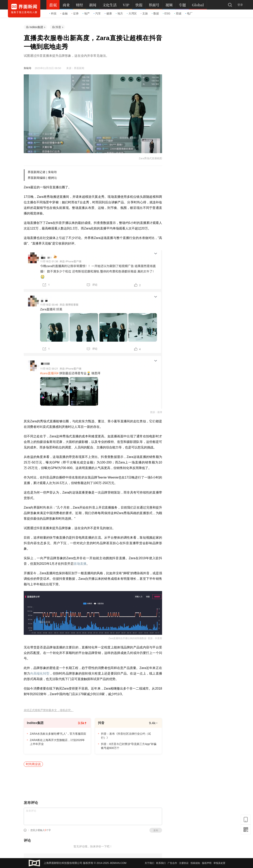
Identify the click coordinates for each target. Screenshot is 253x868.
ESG (167, 13)
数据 (155, 13)
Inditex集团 (36, 27)
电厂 (189, 13)
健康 (108, 13)
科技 (53, 13)
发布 (156, 830)
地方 (119, 13)
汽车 (97, 13)
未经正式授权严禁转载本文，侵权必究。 (49, 710)
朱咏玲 (28, 68)
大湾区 (132, 13)
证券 (75, 13)
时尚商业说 (33, 764)
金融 (64, 13)
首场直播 (80, 564)
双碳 (178, 13)
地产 (86, 13)
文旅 (144, 13)
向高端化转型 (40, 673)
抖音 (58, 27)
